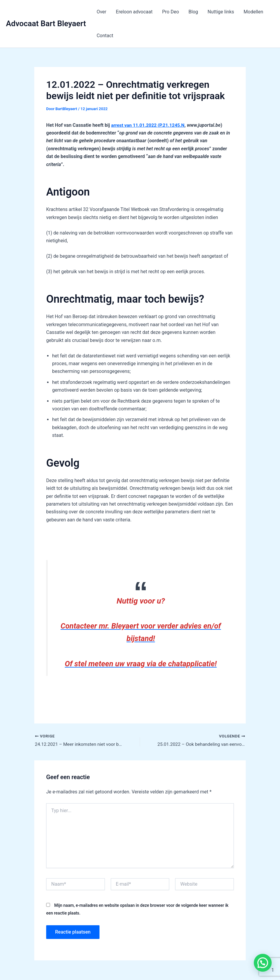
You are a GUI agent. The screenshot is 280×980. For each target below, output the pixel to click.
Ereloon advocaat (134, 12)
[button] (263, 963)
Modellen (253, 12)
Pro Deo (171, 12)
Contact (105, 36)
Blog (193, 12)
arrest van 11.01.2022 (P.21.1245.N (149, 125)
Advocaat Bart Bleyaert (46, 24)
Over (101, 12)
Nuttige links (221, 12)
